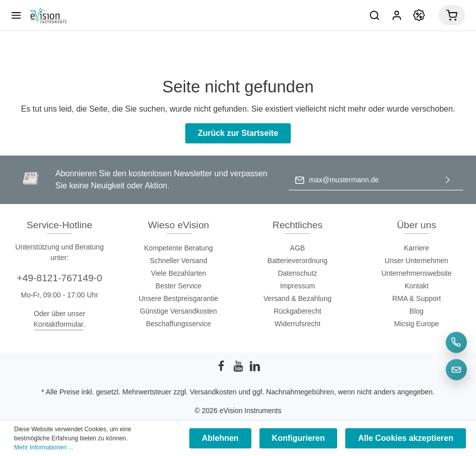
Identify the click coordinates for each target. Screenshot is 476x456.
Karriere (416, 248)
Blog (416, 311)
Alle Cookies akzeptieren (406, 438)
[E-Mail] (456, 370)
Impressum (298, 286)
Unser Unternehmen (416, 261)
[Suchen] (375, 15)
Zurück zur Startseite (238, 133)
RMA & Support (417, 298)
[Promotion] (419, 15)
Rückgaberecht (297, 311)
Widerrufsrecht (298, 324)
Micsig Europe (417, 324)
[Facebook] (222, 369)
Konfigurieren (299, 438)
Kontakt (416, 286)
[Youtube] (239, 369)
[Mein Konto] (397, 15)
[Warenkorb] (452, 15)
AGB (298, 248)
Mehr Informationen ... (44, 447)
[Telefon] (456, 342)
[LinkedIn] (255, 369)
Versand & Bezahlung (298, 298)
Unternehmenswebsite (416, 273)
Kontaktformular (59, 324)
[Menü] (16, 15)
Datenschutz (297, 273)
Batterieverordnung (298, 261)
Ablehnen (220, 438)
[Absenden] (448, 180)
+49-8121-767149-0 (59, 278)
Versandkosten (213, 392)
